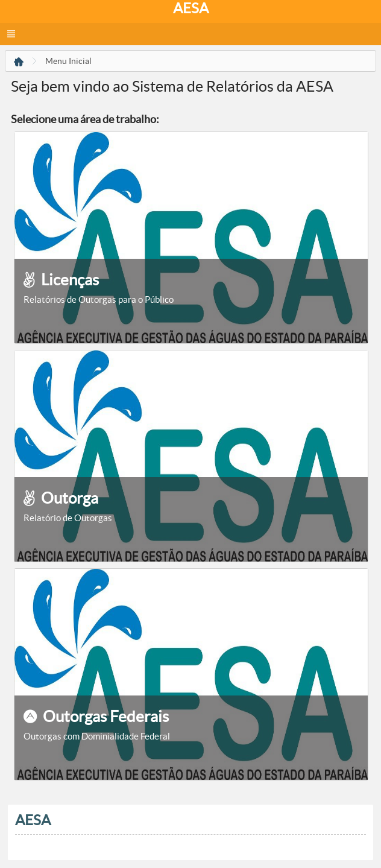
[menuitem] (19, 63)
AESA (191, 8)
